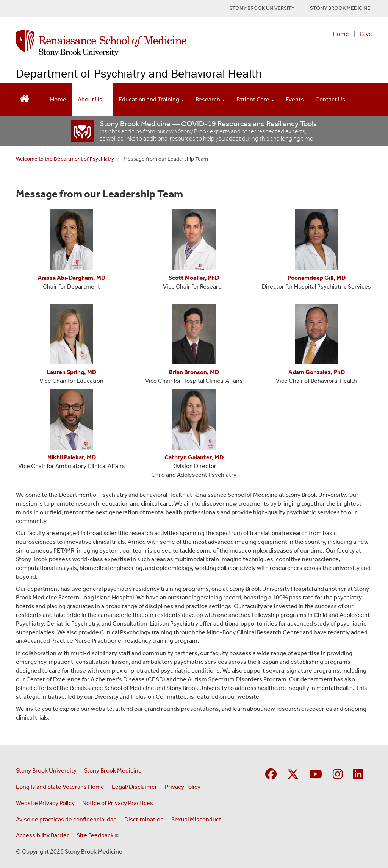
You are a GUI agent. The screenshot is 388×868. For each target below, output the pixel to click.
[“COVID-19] (83, 131)
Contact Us (330, 99)
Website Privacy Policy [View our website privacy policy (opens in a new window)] (45, 803)
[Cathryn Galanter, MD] (194, 457)
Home (341, 34)
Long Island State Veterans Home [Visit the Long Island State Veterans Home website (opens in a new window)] (60, 787)
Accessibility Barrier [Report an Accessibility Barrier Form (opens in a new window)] (42, 835)
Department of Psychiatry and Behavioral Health (139, 73)
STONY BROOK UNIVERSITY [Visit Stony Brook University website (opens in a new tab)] (262, 8)
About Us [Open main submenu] (92, 99)
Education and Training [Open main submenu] (151, 99)
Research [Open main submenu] (210, 99)
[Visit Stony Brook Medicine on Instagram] (338, 775)
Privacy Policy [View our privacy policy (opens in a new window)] (183, 787)
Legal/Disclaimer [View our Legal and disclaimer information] (135, 787)
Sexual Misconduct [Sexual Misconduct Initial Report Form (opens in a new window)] (196, 819)
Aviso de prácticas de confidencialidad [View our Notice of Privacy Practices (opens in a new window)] (66, 819)
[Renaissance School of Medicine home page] (129, 43)
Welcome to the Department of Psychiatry (65, 159)
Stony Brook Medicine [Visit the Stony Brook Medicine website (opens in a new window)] (113, 770)
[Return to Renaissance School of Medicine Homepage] (24, 98)
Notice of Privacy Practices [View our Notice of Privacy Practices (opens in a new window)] (118, 803)
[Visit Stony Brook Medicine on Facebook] (271, 775)
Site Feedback (98, 835)
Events (295, 99)
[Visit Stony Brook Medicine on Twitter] (293, 775)
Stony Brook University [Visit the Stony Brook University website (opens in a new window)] (46, 770)
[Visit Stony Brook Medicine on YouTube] (316, 775)
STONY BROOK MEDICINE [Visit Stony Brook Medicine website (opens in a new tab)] (340, 8)
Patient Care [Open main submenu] (255, 99)
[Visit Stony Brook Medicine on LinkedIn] (358, 775)
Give (366, 34)
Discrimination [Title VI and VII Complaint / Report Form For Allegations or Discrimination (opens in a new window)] (144, 819)
